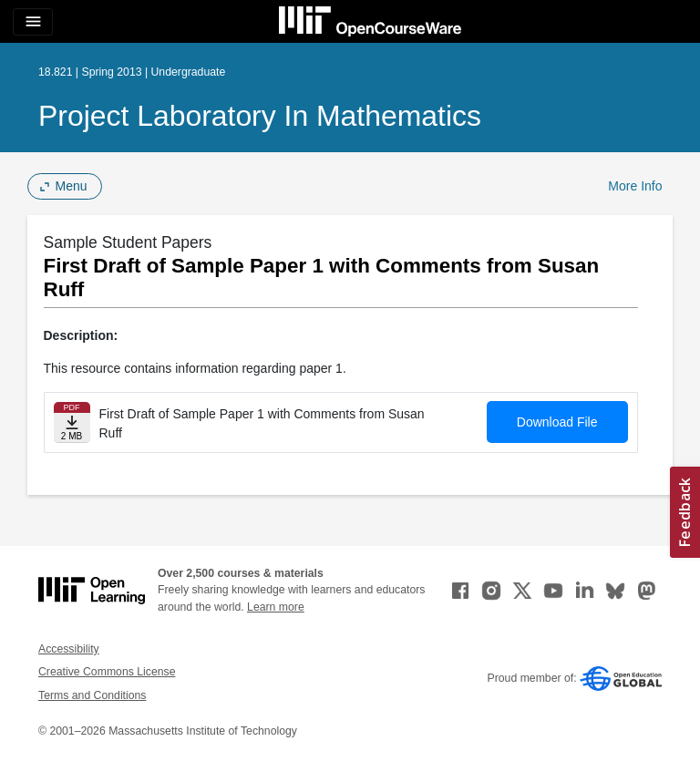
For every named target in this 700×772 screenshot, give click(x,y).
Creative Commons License (107, 672)
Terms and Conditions (92, 695)
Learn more (276, 607)
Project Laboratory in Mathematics (260, 116)
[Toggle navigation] (33, 22)
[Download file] (72, 422)
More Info (635, 186)
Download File (557, 422)
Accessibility (69, 649)
